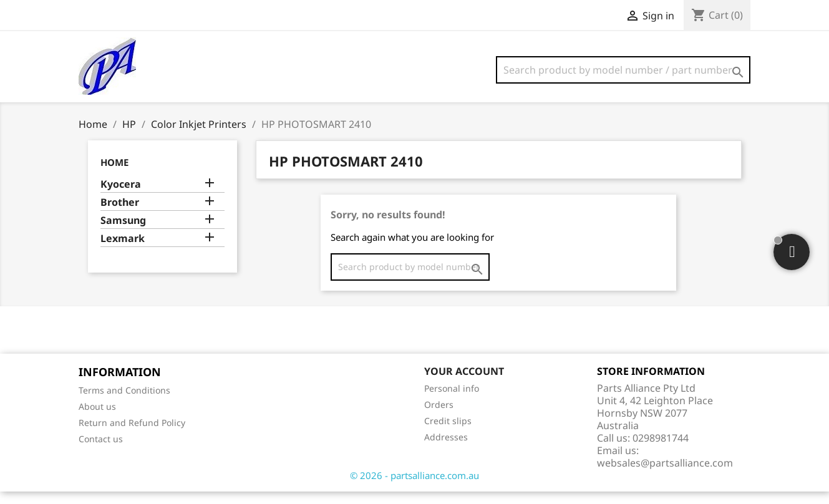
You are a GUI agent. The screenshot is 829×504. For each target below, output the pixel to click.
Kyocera (121, 197)
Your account (464, 384)
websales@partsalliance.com (665, 475)
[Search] (623, 70)
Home (114, 175)
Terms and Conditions (124, 403)
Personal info (452, 401)
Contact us (101, 451)
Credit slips (448, 433)
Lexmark (123, 251)
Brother (120, 215)
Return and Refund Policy (132, 435)
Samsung (123, 233)
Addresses (446, 449)
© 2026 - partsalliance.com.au (415, 488)
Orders (439, 417)
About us (97, 419)
